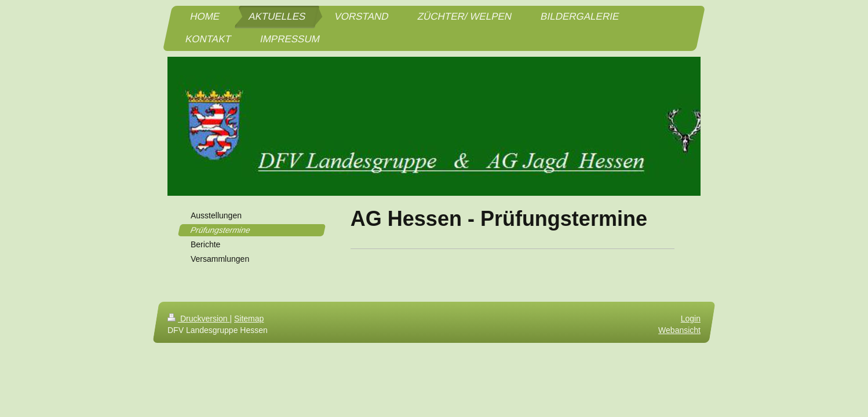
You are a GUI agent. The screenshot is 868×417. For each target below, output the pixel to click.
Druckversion (198, 319)
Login (691, 319)
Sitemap (249, 319)
